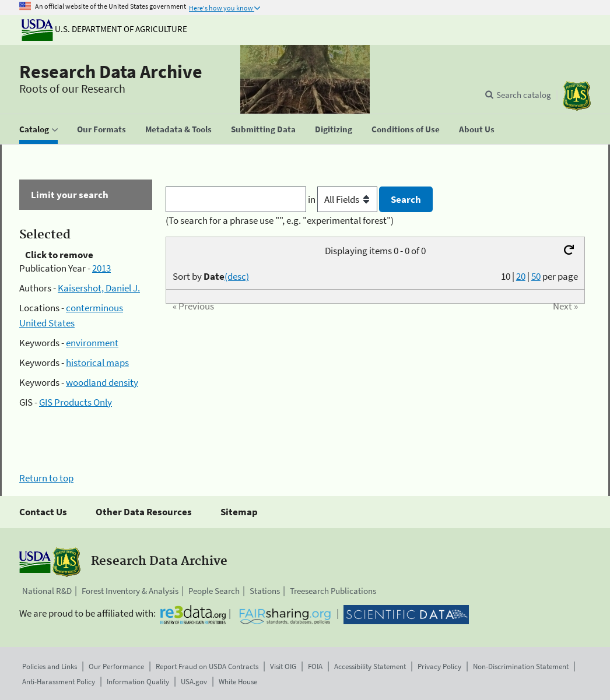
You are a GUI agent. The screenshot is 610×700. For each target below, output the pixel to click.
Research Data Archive (111, 72)
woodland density (102, 382)
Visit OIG (283, 666)
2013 (101, 268)
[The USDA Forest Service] (577, 96)
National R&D (47, 591)
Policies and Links (50, 666)
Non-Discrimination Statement (521, 666)
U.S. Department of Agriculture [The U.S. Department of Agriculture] (104, 29)
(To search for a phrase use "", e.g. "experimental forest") (280, 220)
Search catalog (524, 95)
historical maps (97, 363)
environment (92, 343)
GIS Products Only (76, 402)
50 (536, 276)
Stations (265, 591)
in (344, 199)
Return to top (46, 478)
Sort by (211, 276)
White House (238, 682)
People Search (214, 591)
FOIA (315, 666)
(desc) (237, 276)
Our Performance (116, 666)
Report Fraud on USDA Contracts (207, 666)
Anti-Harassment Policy (59, 682)
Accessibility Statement (370, 666)
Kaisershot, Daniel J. (99, 288)
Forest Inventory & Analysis (130, 591)
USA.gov (194, 682)
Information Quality (138, 682)
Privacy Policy (439, 666)
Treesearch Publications (333, 591)
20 (521, 276)
